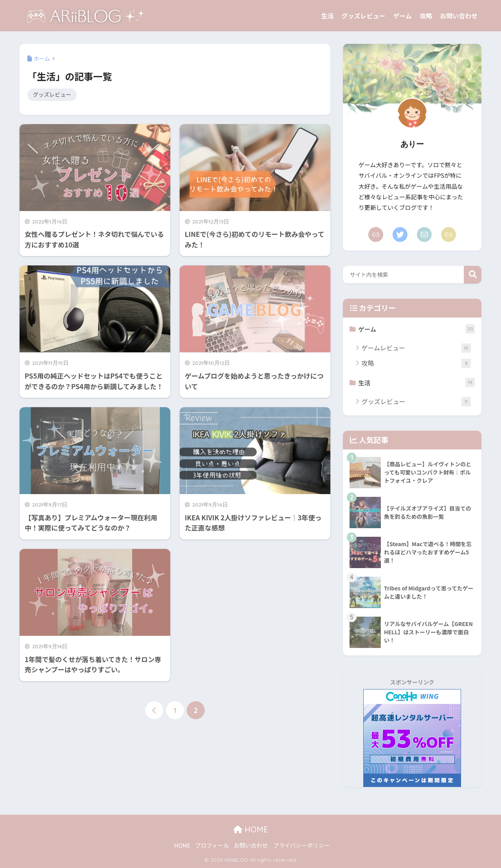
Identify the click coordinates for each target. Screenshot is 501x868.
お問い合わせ (459, 16)
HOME (251, 830)
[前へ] (154, 711)
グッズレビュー (363, 16)
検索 (473, 275)
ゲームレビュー (416, 348)
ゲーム (402, 16)
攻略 (426, 16)
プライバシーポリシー (302, 845)
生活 (327, 16)
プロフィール (212, 845)
